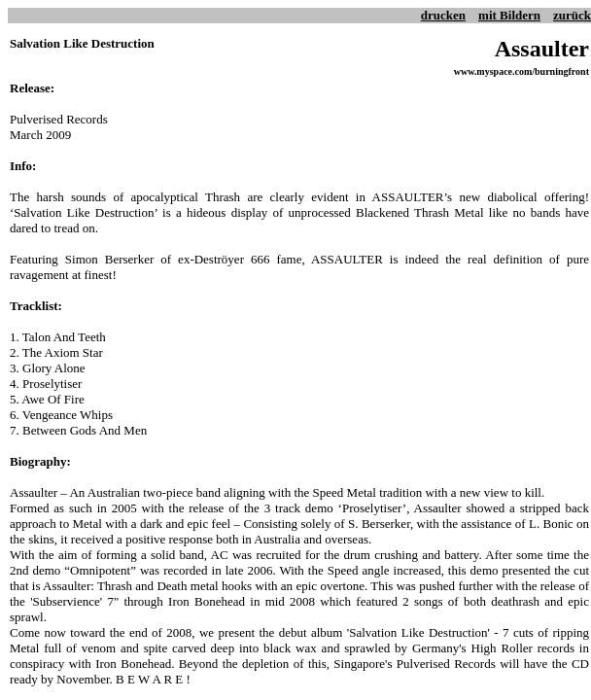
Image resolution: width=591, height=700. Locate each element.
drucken (443, 15)
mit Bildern (509, 15)
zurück (572, 15)
